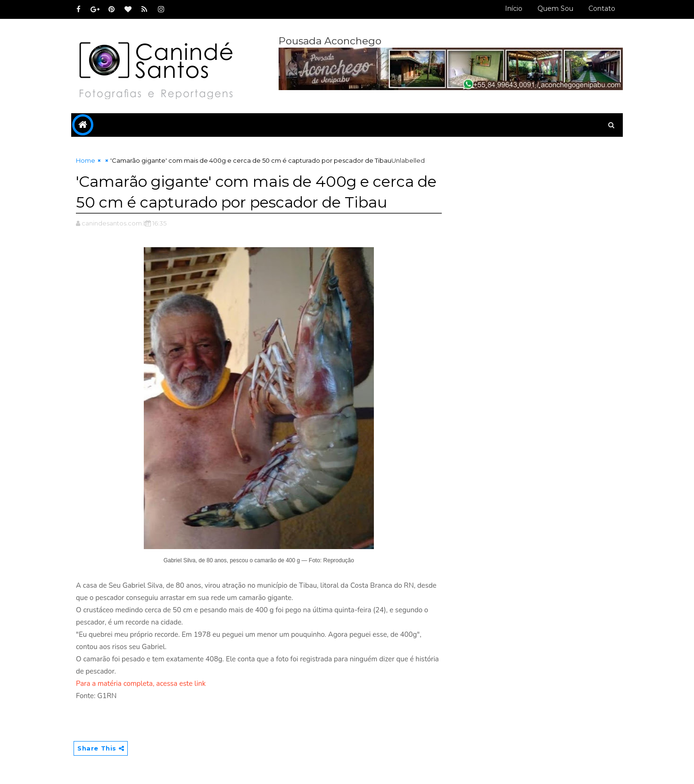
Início (514, 8)
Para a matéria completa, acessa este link (141, 684)
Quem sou (555, 8)
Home (86, 160)
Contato (602, 8)
